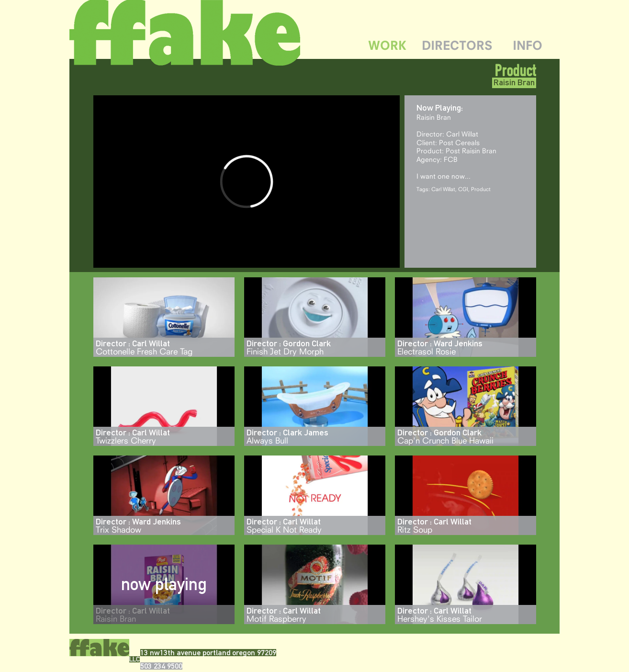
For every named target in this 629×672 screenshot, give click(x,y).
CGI (463, 189)
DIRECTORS (457, 45)
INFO (528, 45)
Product (515, 70)
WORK (387, 45)
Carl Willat (443, 189)
